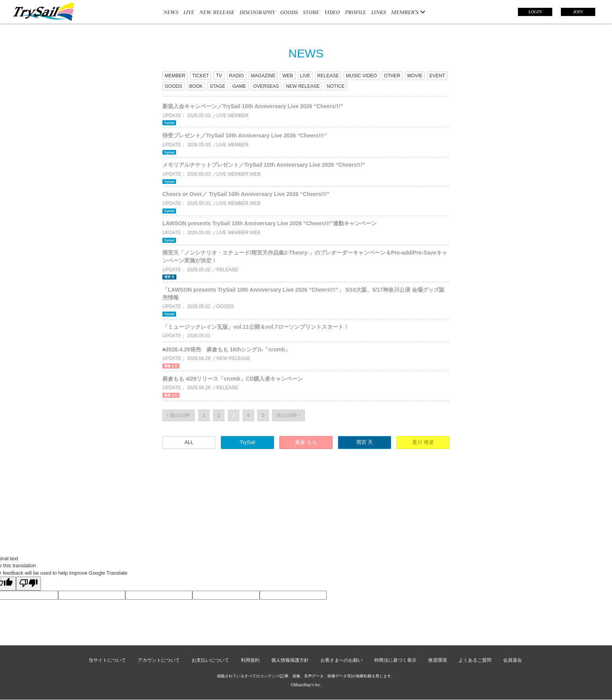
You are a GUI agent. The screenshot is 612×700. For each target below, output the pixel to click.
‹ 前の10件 (179, 415)
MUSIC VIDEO (361, 76)
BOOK (196, 86)
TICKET (201, 76)
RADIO (237, 76)
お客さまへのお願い (342, 660)
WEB (287, 76)
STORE (311, 12)
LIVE (189, 12)
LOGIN (535, 12)
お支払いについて (210, 660)
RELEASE (328, 76)
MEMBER (175, 76)
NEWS (171, 12)
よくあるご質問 (475, 660)
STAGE (217, 86)
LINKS (379, 12)
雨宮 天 (365, 442)
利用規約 (250, 660)
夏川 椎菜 (423, 442)
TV (219, 76)
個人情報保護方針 (290, 660)
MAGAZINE (263, 76)
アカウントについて (159, 660)
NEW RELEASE (217, 12)
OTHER (392, 76)
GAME (239, 86)
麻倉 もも (306, 442)
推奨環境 (438, 660)
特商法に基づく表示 (395, 660)
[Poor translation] (28, 584)
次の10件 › (288, 415)
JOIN (578, 12)
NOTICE (335, 86)
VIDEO (332, 12)
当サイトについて (107, 660)
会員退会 (512, 660)
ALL (189, 442)
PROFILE (356, 12)
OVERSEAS (266, 86)
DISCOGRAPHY (257, 12)
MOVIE (415, 76)
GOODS (289, 12)
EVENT (437, 76)
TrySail (247, 442)
